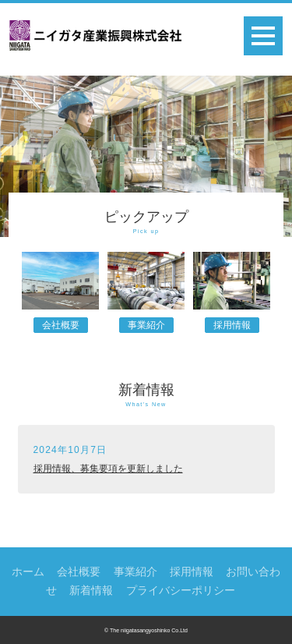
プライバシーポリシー (181, 590)
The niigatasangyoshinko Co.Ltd (149, 630)
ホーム (28, 571)
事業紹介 (146, 325)
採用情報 (232, 325)
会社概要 (61, 325)
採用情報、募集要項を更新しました (108, 469)
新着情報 (91, 590)
